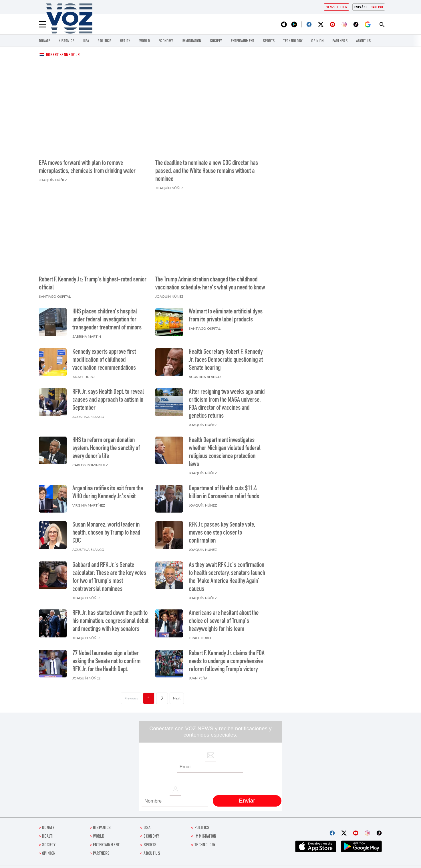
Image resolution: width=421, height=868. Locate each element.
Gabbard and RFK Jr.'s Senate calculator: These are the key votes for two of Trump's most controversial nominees (109, 577)
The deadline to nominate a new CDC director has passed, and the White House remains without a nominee (207, 171)
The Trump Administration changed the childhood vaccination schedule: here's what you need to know (210, 284)
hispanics (67, 41)
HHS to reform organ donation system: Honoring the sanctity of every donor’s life (106, 449)
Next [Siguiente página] (181, 698)
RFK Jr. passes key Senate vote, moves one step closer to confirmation (222, 533)
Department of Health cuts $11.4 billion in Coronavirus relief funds (224, 493)
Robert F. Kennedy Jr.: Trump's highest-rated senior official (93, 284)
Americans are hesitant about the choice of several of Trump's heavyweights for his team (224, 621)
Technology (293, 41)
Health (125, 41)
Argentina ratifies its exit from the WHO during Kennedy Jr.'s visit (108, 493)
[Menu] (42, 24)
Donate (44, 41)
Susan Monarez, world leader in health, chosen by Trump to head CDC (106, 533)
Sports (269, 41)
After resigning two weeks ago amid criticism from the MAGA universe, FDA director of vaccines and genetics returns (227, 404)
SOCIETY (216, 41)
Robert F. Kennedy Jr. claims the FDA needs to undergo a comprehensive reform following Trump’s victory (227, 662)
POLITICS (104, 41)
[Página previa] (128, 698)
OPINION (317, 41)
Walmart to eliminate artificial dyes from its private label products (226, 316)
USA (86, 41)
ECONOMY (166, 41)
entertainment (243, 41)
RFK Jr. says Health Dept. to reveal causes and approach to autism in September (108, 400)
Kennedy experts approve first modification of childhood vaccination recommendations (104, 360)
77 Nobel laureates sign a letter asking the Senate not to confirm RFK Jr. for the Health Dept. (106, 662)
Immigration (191, 41)
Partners (340, 41)
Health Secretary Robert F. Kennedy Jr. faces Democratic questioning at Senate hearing (226, 360)
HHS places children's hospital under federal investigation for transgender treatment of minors (107, 320)
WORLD (145, 41)
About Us (363, 41)
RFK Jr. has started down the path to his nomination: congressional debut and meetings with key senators (110, 621)
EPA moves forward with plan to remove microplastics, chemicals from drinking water (87, 167)
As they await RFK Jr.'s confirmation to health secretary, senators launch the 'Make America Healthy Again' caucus (227, 577)
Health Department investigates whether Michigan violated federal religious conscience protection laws (225, 453)
